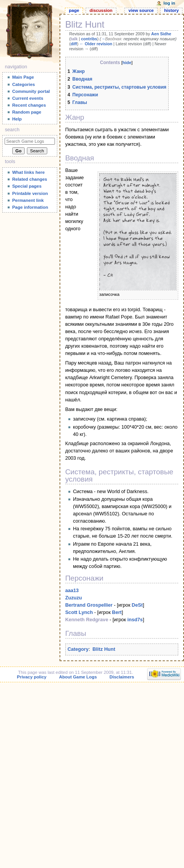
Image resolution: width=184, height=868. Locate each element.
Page (74, 10)
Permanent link (28, 200)
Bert (117, 612)
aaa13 (72, 591)
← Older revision (96, 44)
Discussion (101, 10)
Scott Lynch (79, 612)
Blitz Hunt (104, 649)
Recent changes (29, 105)
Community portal (31, 91)
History (171, 10)
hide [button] (127, 63)
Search (12, 130)
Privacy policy (32, 677)
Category (78, 649)
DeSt (137, 605)
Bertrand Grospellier (89, 605)
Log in (170, 3)
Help (17, 119)
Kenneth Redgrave (87, 620)
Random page (27, 112)
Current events (28, 98)
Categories (24, 84)
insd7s (135, 620)
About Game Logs (78, 677)
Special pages (27, 186)
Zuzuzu (74, 598)
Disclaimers (122, 677)
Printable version (30, 193)
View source (141, 10)
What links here (29, 172)
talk (74, 39)
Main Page (23, 77)
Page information (30, 207)
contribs (89, 39)
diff (74, 44)
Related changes (30, 179)
